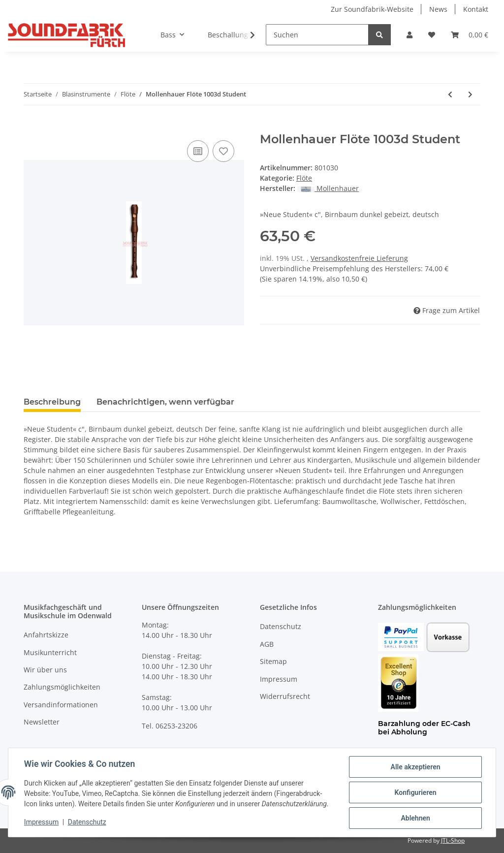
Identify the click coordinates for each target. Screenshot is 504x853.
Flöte (304, 178)
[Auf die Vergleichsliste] (198, 151)
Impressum (279, 679)
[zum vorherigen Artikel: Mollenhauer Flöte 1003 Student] (450, 94)
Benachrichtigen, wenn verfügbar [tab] (165, 402)
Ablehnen (415, 818)
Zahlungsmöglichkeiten (62, 687)
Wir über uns (45, 670)
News (438, 9)
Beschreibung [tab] (52, 402)
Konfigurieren (415, 792)
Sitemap (273, 661)
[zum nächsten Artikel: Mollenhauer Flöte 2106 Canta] (470, 94)
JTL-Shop (453, 840)
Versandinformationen (61, 705)
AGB (267, 644)
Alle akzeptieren (415, 767)
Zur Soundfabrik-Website (372, 9)
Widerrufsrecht (285, 696)
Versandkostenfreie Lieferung (359, 258)
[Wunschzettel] (432, 35)
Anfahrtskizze (46, 635)
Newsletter (42, 722)
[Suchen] (317, 35)
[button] (409, 35)
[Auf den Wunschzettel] (223, 151)
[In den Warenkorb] (31, 127)
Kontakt (476, 9)
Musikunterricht (50, 652)
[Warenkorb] (470, 35)
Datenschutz (281, 626)
